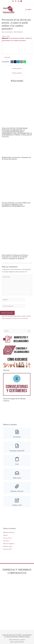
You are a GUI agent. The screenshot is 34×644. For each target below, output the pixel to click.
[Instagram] (18, 1)
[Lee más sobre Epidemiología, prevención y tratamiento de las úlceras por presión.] (15, 148)
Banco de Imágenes (9, 544)
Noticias (5, 535)
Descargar (7, 57)
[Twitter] (16, 1)
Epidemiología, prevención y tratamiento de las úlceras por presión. (16, 158)
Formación (6, 541)
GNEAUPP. (5, 38)
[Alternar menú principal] (28, 10)
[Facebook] (13, 1)
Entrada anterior (17, 68)
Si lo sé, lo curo (7, 538)
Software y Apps (8, 546)
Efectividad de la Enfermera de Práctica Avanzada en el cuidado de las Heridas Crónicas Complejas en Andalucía (15, 257)
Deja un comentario (7, 32)
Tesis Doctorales (18, 32)
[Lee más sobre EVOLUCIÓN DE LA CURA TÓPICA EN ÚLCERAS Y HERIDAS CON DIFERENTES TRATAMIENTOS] (17, 182)
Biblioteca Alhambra (9, 532)
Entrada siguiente (17, 73)
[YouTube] (21, 1)
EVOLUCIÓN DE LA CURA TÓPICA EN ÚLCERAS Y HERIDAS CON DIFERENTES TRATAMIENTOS (16, 205)
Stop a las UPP (7, 549)
